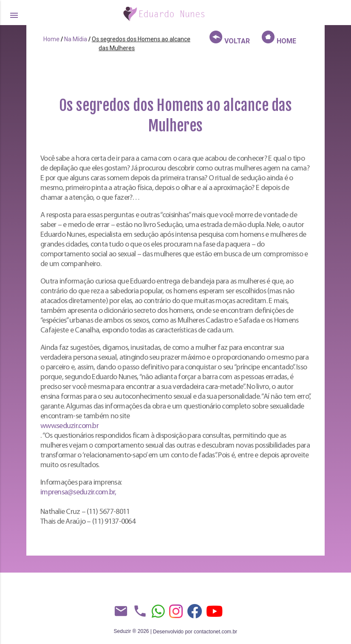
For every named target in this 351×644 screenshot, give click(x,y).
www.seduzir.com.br (69, 426)
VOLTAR (230, 38)
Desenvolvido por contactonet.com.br (195, 632)
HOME (279, 38)
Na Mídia (76, 39)
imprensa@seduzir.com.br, (78, 492)
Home (51, 39)
